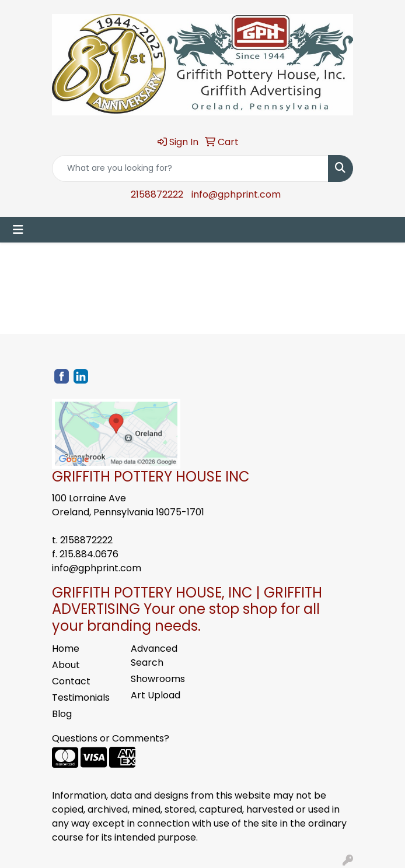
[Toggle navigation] (18, 230)
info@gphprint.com (236, 194)
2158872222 (157, 194)
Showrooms (158, 679)
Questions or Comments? (111, 738)
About (66, 665)
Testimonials (81, 697)
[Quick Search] (190, 168)
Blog (62, 714)
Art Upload (156, 695)
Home (66, 649)
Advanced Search (154, 656)
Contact (71, 681)
